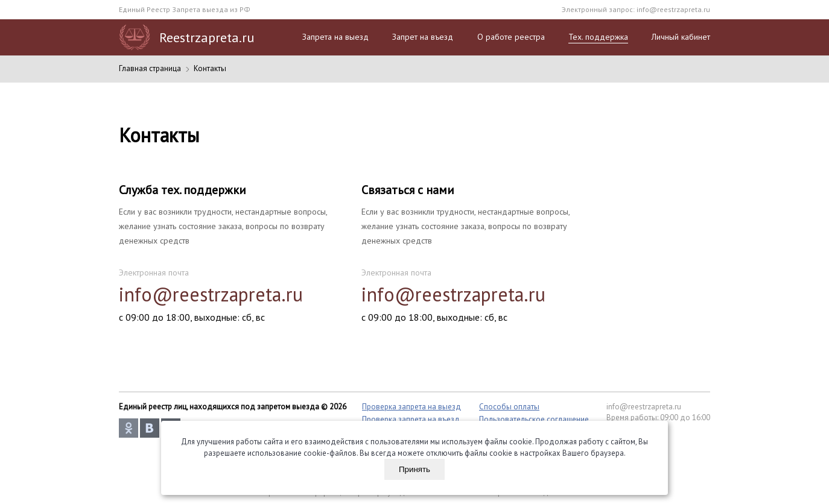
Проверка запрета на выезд (411, 407)
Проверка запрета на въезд (411, 419)
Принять (414, 469)
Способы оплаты (509, 407)
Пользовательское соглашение (534, 419)
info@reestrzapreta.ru (673, 9)
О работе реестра (511, 37)
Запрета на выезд (335, 37)
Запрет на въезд (423, 37)
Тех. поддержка (598, 37)
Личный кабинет (681, 37)
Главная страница (150, 68)
